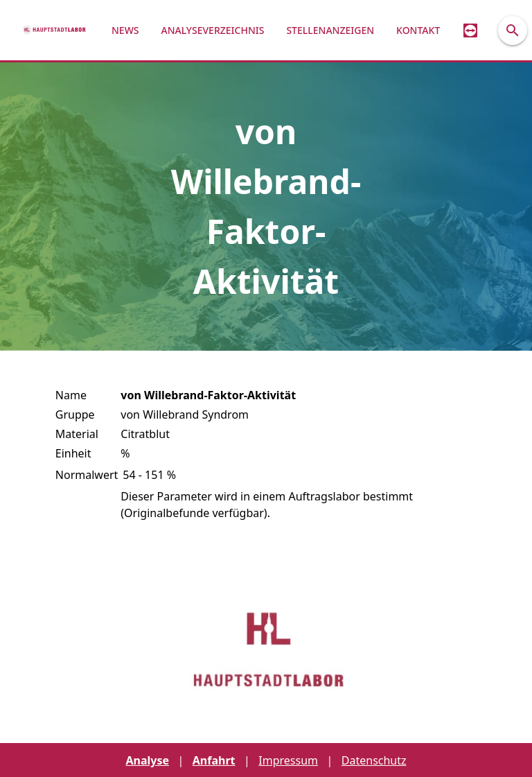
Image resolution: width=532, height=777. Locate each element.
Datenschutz (374, 760)
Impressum (288, 760)
